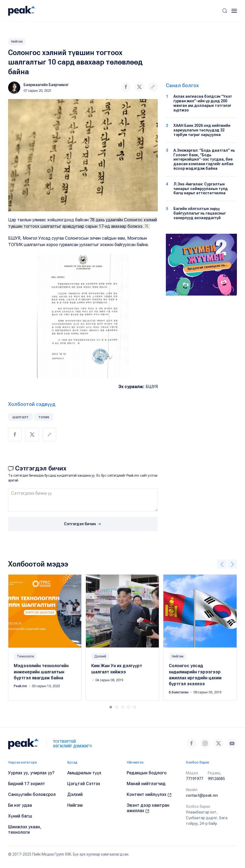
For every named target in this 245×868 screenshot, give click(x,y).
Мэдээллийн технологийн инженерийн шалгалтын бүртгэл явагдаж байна (41, 672)
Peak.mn (21, 686)
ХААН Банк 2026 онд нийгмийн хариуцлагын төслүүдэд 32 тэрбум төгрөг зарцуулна (202, 130)
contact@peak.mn (202, 795)
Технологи (25, 657)
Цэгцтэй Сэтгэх (84, 784)
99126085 (216, 779)
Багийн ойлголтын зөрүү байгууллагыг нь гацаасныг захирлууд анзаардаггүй (200, 213)
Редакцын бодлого (147, 773)
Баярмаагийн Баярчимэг (46, 85)
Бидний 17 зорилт (27, 784)
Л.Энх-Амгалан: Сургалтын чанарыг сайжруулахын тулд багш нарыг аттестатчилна (201, 189)
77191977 (194, 779)
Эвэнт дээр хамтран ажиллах (148, 808)
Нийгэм (17, 42)
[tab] (111, 707)
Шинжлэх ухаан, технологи (25, 830)
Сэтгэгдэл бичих (83, 524)
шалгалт (21, 417)
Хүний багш (20, 816)
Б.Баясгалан (179, 692)
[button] (225, 11)
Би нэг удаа (20, 805)
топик (44, 417)
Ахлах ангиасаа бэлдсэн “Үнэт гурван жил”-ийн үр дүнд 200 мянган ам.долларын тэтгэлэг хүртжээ (203, 103)
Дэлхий (100, 657)
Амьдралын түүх (84, 773)
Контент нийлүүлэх (149, 794)
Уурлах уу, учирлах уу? (31, 773)
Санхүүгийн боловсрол (32, 794)
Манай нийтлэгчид (146, 784)
